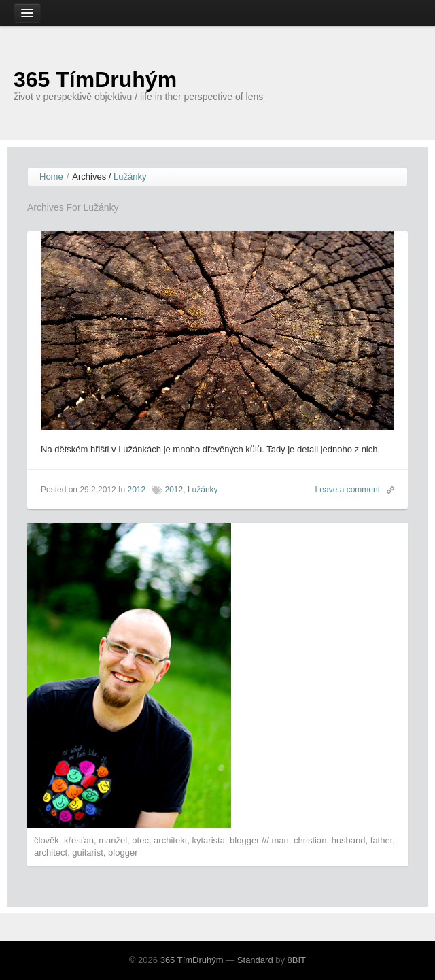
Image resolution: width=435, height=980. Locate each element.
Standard (255, 960)
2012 (136, 490)
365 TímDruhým (95, 80)
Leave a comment (348, 490)
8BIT (297, 960)
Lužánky (203, 490)
